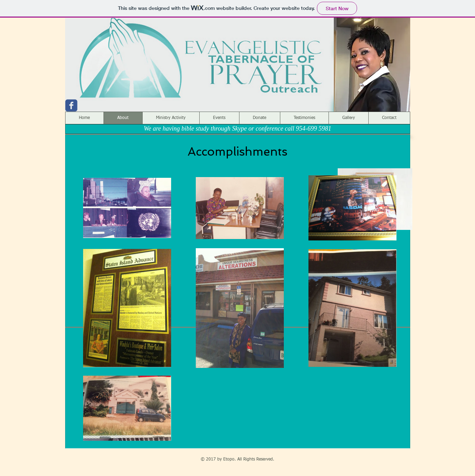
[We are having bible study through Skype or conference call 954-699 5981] (238, 129)
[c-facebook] (71, 105)
